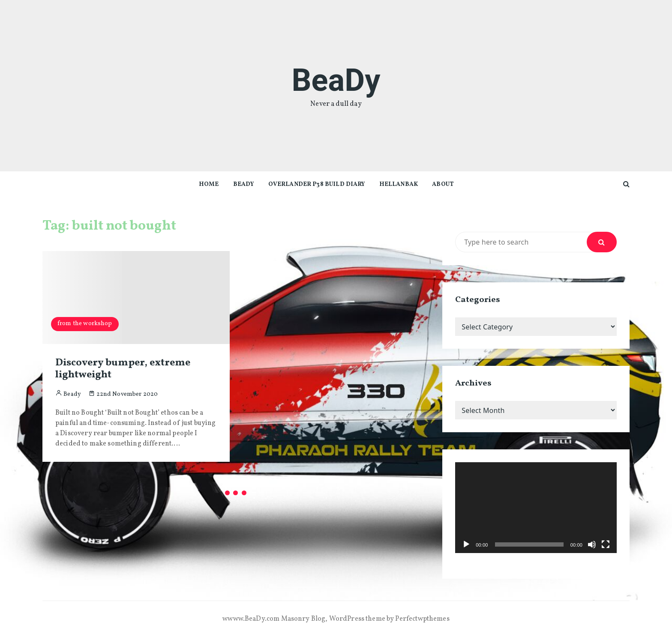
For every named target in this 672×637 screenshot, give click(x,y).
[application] (536, 508)
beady (244, 184)
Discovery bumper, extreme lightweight (123, 369)
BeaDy (336, 80)
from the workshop (85, 324)
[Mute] (592, 544)
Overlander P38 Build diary (317, 184)
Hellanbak (399, 184)
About (443, 184)
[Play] (466, 544)
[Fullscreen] (606, 544)
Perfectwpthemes (422, 619)
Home (209, 184)
